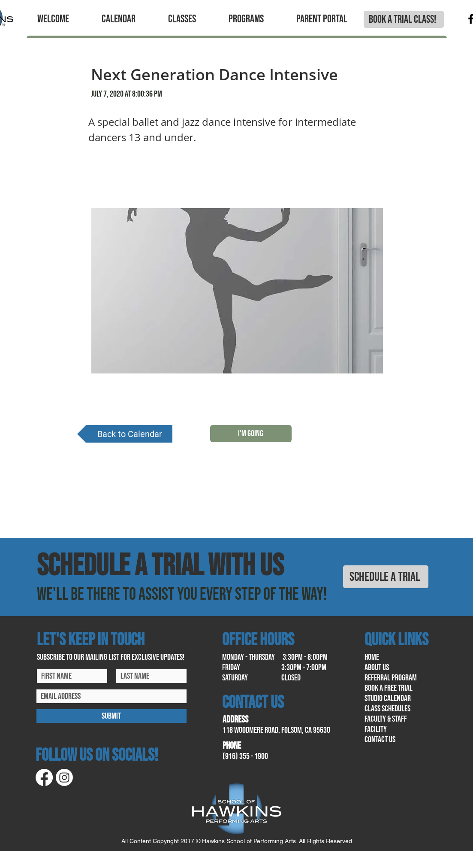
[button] (53, 19)
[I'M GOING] (251, 434)
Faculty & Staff (386, 719)
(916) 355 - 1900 (245, 756)
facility (376, 729)
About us (377, 668)
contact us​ (380, 740)
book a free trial (389, 688)
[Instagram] (64, 777)
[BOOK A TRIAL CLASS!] (404, 19)
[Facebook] (44, 777)
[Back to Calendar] (125, 434)
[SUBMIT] (111, 716)
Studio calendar (388, 698)
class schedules (387, 709)
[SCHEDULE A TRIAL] (386, 577)
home (372, 657)
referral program (391, 678)
